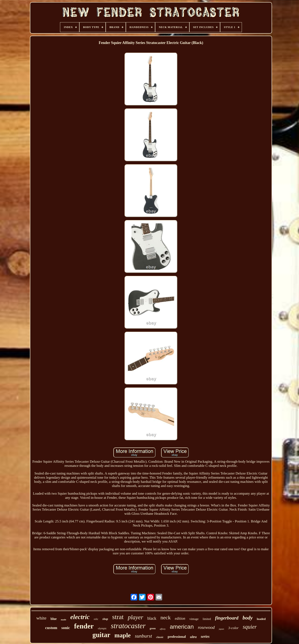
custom (51, 628)
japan (221, 629)
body (248, 618)
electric (80, 617)
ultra (193, 637)
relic (96, 619)
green (153, 628)
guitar (101, 635)
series (205, 637)
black (152, 618)
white (41, 618)
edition (180, 618)
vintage (194, 619)
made (64, 620)
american (182, 627)
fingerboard (227, 618)
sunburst (143, 636)
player (135, 617)
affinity (163, 629)
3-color (233, 628)
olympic (102, 628)
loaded (261, 619)
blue (54, 619)
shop (105, 619)
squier (250, 627)
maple (123, 635)
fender (84, 626)
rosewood (206, 627)
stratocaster (128, 626)
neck (166, 618)
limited (207, 619)
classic (160, 637)
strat (118, 617)
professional (177, 637)
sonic (66, 628)
